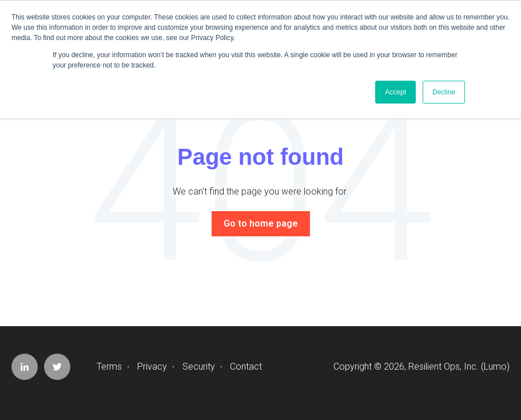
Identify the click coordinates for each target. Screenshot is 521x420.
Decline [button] (444, 92)
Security (199, 366)
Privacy (152, 366)
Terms (109, 366)
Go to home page (261, 223)
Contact (246, 366)
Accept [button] (395, 92)
